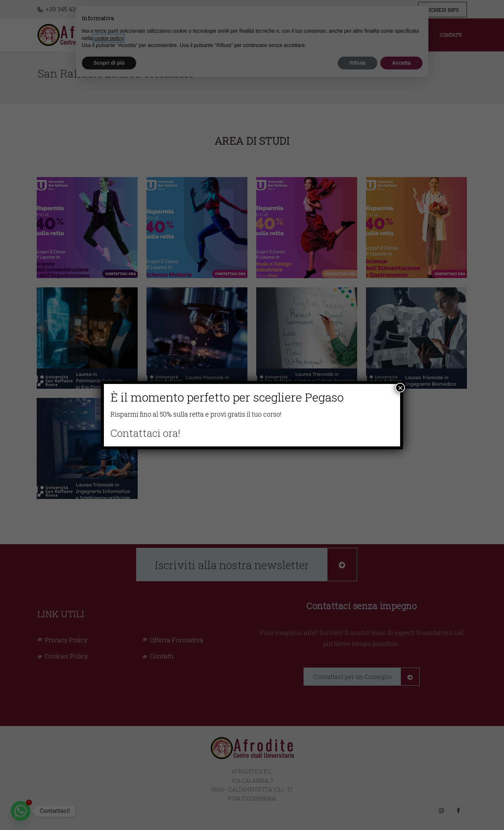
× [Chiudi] (400, 388)
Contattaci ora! (145, 433)
